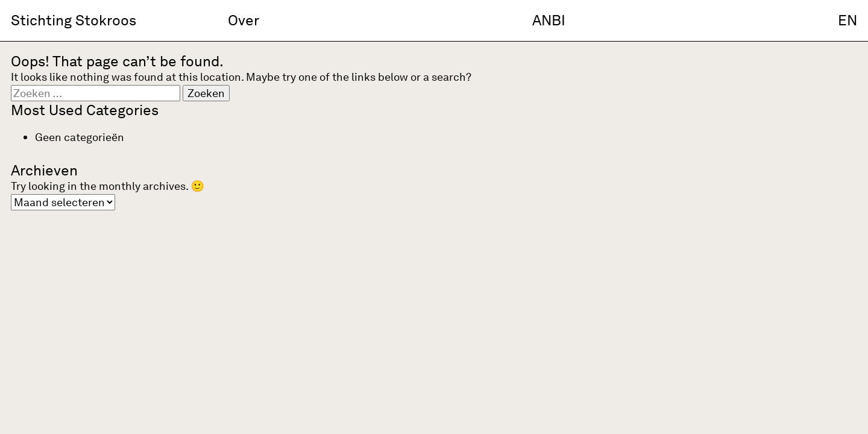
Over (244, 20)
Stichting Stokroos (74, 20)
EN (848, 20)
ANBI (549, 20)
